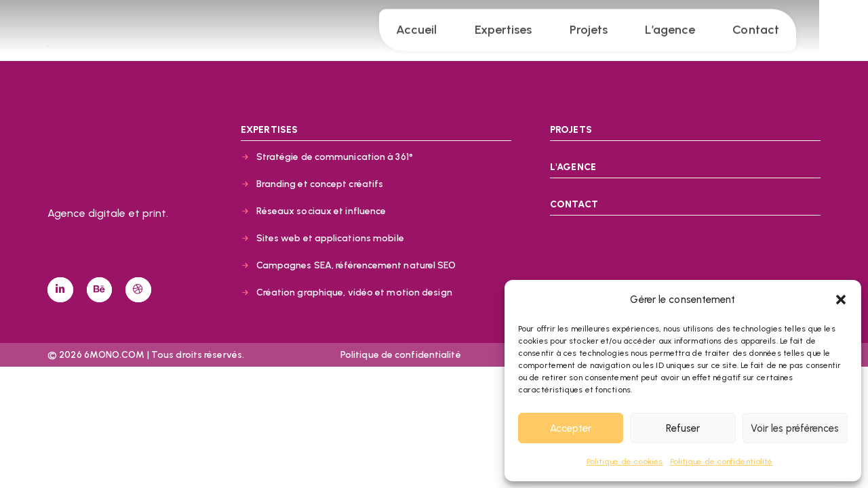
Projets (613, 26)
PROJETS (571, 130)
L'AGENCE (573, 167)
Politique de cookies (625, 462)
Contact (780, 26)
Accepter (571, 428)
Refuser (683, 428)
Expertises (527, 26)
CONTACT (574, 204)
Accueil (441, 26)
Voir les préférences (795, 428)
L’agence (694, 26)
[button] (841, 300)
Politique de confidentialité (722, 462)
